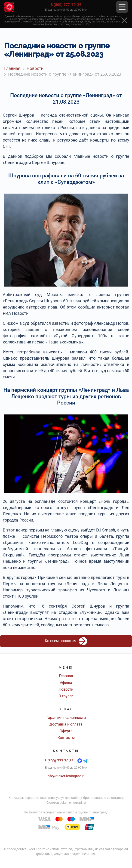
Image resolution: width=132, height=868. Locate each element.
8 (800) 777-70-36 (66, 5)
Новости (66, 689)
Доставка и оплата (66, 724)
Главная (66, 676)
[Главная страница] (9, 7)
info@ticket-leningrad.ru (66, 776)
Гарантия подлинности (66, 718)
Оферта (66, 731)
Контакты (66, 738)
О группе (66, 696)
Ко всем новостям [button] (66, 641)
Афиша (66, 683)
